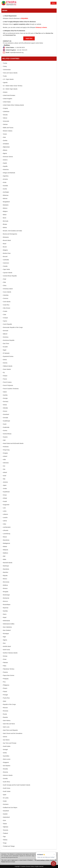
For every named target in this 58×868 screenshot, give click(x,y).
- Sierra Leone (6, 759)
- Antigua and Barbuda (9, 173)
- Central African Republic (9, 276)
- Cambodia (5, 260)
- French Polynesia (8, 385)
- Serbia (4, 753)
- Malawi (5, 547)
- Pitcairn (5, 688)
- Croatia (5, 311)
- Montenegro (6, 595)
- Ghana (4, 405)
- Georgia (5, 398)
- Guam (4, 424)
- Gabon (4, 392)
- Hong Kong (6, 450)
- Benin (4, 218)
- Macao (4, 537)
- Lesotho (5, 518)
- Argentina (5, 176)
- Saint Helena (6, 721)
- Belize (4, 215)
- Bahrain (5, 198)
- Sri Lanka (5, 798)
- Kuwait (4, 501)
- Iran (4, 466)
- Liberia (4, 521)
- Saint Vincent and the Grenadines (12, 733)
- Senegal (5, 750)
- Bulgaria (5, 250)
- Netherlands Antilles (8, 624)
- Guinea (5, 431)
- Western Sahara (7, 131)
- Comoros (5, 298)
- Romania (5, 711)
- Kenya (4, 495)
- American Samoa (7, 157)
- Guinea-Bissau (7, 434)
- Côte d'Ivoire (6, 308)
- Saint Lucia (6, 727)
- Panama (5, 672)
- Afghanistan (6, 147)
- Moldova (5, 585)
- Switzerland (6, 817)
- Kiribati (4, 498)
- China (4, 285)
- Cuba (4, 314)
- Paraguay (5, 679)
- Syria (4, 820)
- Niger (4, 637)
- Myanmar (5, 608)
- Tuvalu (4, 76)
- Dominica (5, 337)
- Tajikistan (5, 827)
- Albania (5, 150)
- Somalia (5, 779)
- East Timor (6, 343)
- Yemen (4, 134)
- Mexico (5, 579)
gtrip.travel (15, 860)
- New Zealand (6, 630)
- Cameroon (6, 263)
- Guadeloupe (6, 421)
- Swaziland (5, 811)
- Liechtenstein (6, 527)
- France (5, 379)
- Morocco (5, 601)
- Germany (5, 402)
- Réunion (5, 708)
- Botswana (5, 237)
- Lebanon (5, 514)
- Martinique (6, 566)
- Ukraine (5, 92)
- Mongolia (5, 592)
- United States (6, 102)
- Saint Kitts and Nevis (9, 724)
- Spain (4, 795)
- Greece (5, 411)
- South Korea (6, 788)
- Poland (5, 692)
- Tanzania (5, 830)
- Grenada (5, 418)
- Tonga (4, 843)
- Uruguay (5, 108)
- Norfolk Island (6, 646)
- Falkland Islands (7, 366)
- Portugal (5, 695)
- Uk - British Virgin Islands (10, 89)
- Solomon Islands (7, 775)
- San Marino (6, 740)
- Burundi (5, 256)
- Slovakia (5, 769)
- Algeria (4, 153)
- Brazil (4, 244)
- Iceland (5, 456)
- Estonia (5, 363)
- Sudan (4, 801)
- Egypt (4, 350)
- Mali (4, 556)
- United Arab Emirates (9, 95)
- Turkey (4, 66)
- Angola (4, 163)
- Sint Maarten (6, 766)
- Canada (5, 266)
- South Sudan (6, 791)
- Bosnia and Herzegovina (10, 234)
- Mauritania (6, 569)
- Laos (4, 508)
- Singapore (5, 762)
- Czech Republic (7, 324)
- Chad (4, 279)
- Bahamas (5, 195)
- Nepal (4, 617)
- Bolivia (4, 227)
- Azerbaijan (6, 192)
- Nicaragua (5, 634)
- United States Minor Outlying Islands (13, 105)
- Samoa (5, 737)
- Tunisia (5, 63)
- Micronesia (6, 582)
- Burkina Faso (6, 253)
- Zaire (4, 137)
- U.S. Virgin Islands (8, 79)
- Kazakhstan (6, 492)
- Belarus (5, 208)
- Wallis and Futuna (8, 128)
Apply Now (29, 38)
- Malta (4, 559)
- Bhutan (5, 224)
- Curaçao (5, 318)
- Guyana (5, 437)
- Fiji (3, 372)
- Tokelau (5, 840)
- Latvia (4, 511)
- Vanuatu (5, 115)
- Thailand (5, 833)
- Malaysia (5, 550)
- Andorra (5, 160)
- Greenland (6, 414)
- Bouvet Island (6, 240)
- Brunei (4, 247)
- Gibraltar (5, 408)
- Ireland (4, 472)
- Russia (4, 714)
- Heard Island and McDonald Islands (13, 443)
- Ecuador (5, 347)
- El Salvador (6, 353)
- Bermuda (5, 221)
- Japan (4, 485)
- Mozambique (6, 605)
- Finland (5, 376)
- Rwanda (5, 717)
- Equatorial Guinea (8, 356)
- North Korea (6, 650)
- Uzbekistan (6, 111)
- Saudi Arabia (6, 746)
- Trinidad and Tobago (8, 846)
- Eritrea (4, 360)
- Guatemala (6, 427)
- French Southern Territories (10, 389)
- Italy (4, 479)
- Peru (4, 682)
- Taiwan (5, 824)
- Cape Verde (6, 269)
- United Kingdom (7, 99)
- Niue (4, 643)
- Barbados (5, 205)
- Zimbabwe (6, 144)
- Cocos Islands (7, 292)
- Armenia (5, 179)
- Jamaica (5, 482)
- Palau (4, 666)
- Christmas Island (7, 289)
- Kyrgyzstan (6, 505)
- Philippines (6, 685)
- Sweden (5, 814)
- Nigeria (5, 640)
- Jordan (4, 489)
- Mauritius (5, 572)
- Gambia (5, 395)
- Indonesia (5, 463)
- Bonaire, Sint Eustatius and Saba (12, 231)
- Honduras (5, 447)
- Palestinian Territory (8, 669)
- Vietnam (5, 124)
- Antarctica (5, 169)
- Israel (4, 476)
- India (4, 460)
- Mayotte (5, 576)
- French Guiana (7, 382)
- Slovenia (5, 772)
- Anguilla (5, 166)
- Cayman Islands (7, 273)
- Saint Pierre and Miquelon (10, 730)
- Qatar (4, 701)
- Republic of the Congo (9, 704)
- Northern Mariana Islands (10, 653)
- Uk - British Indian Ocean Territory (12, 86)
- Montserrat (6, 598)
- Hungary (5, 453)
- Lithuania (5, 530)
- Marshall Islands (7, 563)
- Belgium (5, 211)
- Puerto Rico (6, 698)
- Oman (4, 659)
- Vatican (5, 118)
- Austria (4, 189)
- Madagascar (6, 543)
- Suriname (5, 804)
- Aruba (4, 182)
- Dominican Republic (8, 340)
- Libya (4, 524)
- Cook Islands (6, 302)
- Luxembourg (6, 534)
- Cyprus (5, 321)
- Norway (5, 656)
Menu (54, 3)
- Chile (4, 282)
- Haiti (4, 440)
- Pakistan (5, 663)
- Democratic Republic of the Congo (12, 327)
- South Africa (6, 782)
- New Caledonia (7, 627)
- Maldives (5, 553)
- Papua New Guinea (8, 675)
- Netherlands (6, 621)
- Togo (4, 837)
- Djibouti (5, 334)
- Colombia (5, 295)
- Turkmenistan (6, 70)
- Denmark (5, 331)
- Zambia (5, 140)
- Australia (5, 186)
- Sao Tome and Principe (9, 743)
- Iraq (4, 469)
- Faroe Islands (6, 369)
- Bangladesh (6, 202)
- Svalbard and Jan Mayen (10, 808)
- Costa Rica (6, 305)
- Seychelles (6, 756)
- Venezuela (6, 121)
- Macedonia (6, 540)
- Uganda (5, 82)
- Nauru (4, 614)
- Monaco (5, 588)
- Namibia (5, 611)
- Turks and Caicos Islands (10, 73)
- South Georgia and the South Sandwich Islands (16, 785)
